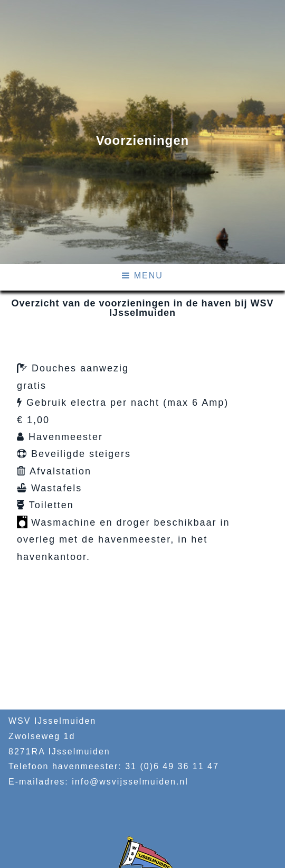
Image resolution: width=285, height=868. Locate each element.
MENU (142, 276)
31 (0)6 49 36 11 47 (172, 766)
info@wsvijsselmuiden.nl (130, 782)
